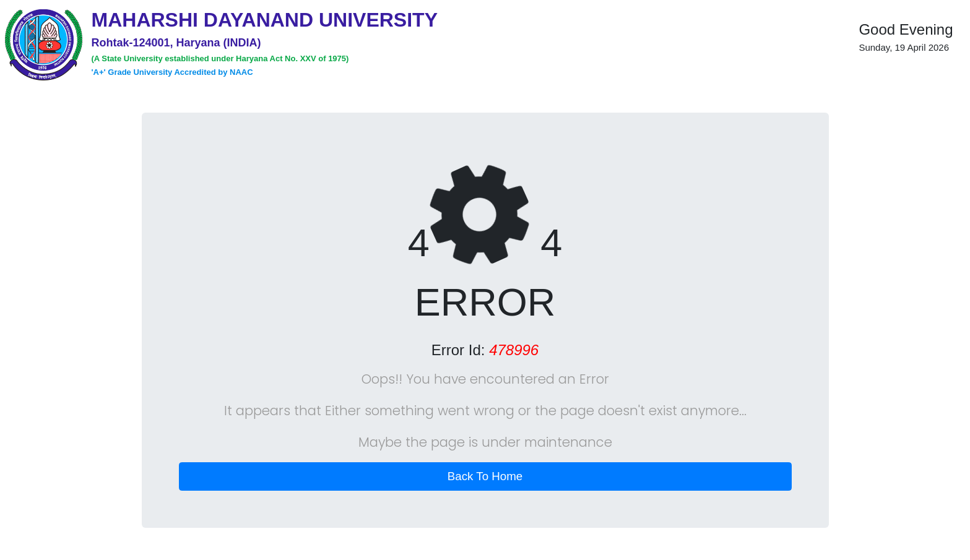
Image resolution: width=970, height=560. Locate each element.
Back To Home (485, 476)
